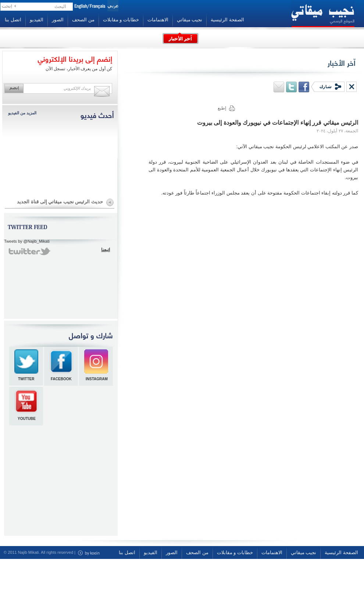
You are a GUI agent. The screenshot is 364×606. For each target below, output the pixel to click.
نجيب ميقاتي (190, 20)
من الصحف (83, 20)
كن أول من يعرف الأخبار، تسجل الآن (79, 69)
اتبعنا (106, 250)
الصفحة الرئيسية (227, 20)
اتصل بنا (13, 20)
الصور (58, 20)
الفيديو (37, 20)
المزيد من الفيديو (22, 113)
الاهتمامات (158, 20)
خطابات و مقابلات (121, 20)
